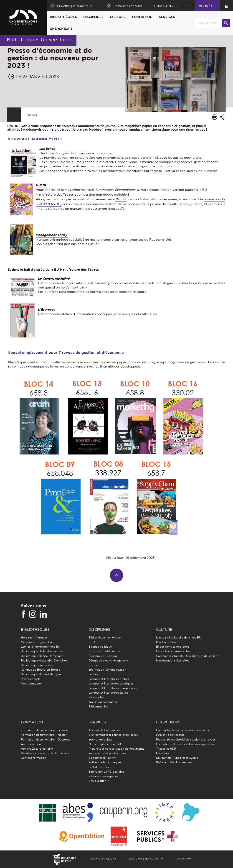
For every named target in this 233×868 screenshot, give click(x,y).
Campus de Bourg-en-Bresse (41, 670)
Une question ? (99, 781)
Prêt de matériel (99, 767)
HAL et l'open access (170, 735)
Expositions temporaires (173, 647)
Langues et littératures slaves (108, 693)
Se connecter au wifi (102, 758)
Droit (92, 642)
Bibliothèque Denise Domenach (42, 656)
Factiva (169, 171)
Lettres (93, 674)
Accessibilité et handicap (105, 730)
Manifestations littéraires (173, 660)
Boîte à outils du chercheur (174, 762)
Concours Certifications (104, 651)
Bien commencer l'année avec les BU (113, 735)
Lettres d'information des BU (41, 647)
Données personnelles (146, 859)
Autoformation (31, 744)
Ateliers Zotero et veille (37, 749)
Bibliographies (98, 706)
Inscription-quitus (100, 739)
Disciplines (93, 17)
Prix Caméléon (166, 642)
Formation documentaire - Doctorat (45, 739)
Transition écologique (103, 702)
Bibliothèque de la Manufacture (42, 651)
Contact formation (33, 758)
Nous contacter (31, 683)
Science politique (100, 647)
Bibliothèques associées (37, 665)
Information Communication (107, 670)
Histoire (94, 665)
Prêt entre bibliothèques (105, 762)
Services (167, 17)
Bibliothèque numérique (105, 637)
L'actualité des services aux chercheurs (182, 730)
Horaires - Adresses (34, 637)
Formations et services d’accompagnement (185, 744)
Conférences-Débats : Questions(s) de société (187, 656)
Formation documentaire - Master (44, 735)
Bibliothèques (63, 17)
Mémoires (163, 753)
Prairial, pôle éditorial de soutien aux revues (186, 739)
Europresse (153, 171)
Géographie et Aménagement (108, 660)
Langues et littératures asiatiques (111, 683)
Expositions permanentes (173, 651)
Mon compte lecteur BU (105, 744)
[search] (212, 23)
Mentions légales (103, 859)
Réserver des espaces (103, 776)
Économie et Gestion (103, 656)
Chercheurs (61, 29)
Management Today (52, 235)
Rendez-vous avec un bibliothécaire (45, 753)
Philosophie (96, 697)
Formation (142, 17)
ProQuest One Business (199, 171)
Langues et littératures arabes (109, 679)
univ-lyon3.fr (166, 6)
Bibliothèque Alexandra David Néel (44, 660)
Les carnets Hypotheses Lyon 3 (177, 758)
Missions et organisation (37, 642)
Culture (118, 17)
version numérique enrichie (105, 194)
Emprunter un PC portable (106, 772)
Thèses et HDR (166, 749)
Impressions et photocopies (107, 753)
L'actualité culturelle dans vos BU (179, 637)
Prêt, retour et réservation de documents (116, 749)
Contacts (184, 859)
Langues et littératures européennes (113, 688)
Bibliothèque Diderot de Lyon (41, 674)
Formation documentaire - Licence (44, 730)
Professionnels (31, 679)
